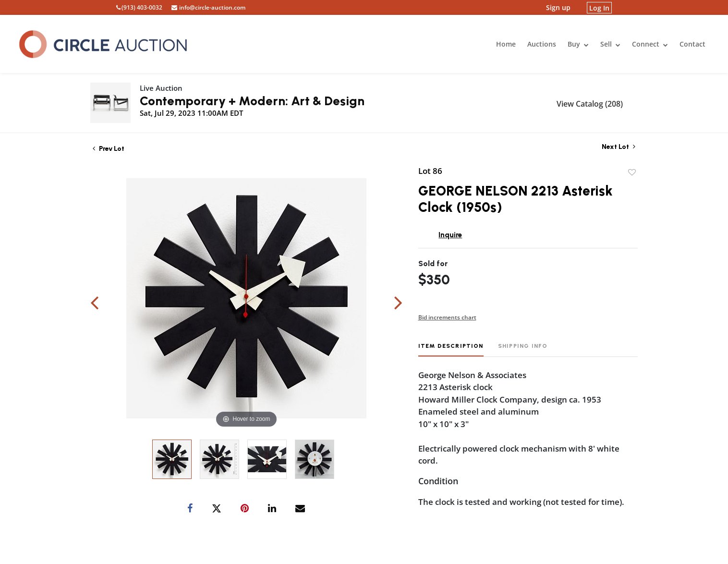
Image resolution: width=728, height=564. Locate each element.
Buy (578, 44)
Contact (692, 44)
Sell (610, 44)
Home (506, 44)
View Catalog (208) (590, 104)
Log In (599, 7)
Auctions (542, 44)
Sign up (558, 7)
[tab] (451, 349)
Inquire (450, 235)
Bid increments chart (447, 317)
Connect (650, 44)
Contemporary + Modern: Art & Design (252, 101)
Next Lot (619, 147)
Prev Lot (109, 149)
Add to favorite (632, 172)
